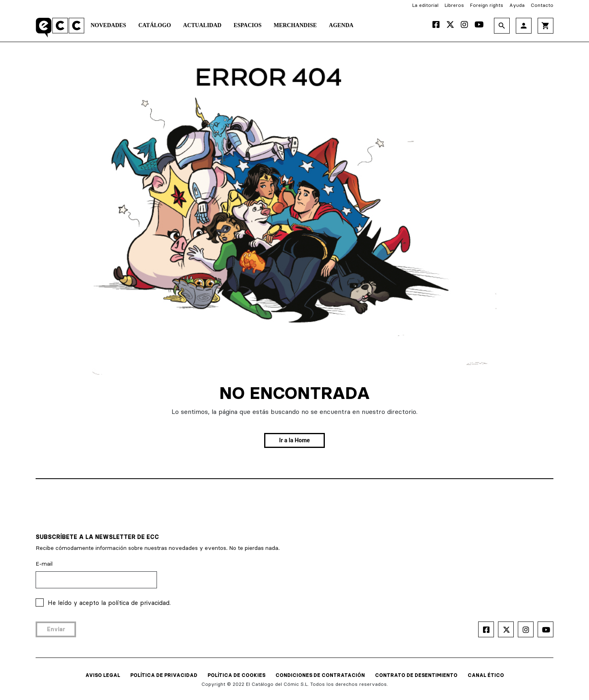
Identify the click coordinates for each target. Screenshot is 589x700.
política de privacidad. (139, 603)
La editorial (425, 5)
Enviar (56, 629)
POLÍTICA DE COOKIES (236, 675)
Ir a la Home (294, 440)
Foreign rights (487, 5)
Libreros (454, 5)
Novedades (108, 25)
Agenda (341, 25)
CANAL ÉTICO (486, 675)
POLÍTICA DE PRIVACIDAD (164, 675)
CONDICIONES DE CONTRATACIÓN (320, 675)
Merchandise (295, 25)
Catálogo (155, 25)
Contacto (542, 5)
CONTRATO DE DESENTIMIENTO (416, 675)
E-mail (44, 564)
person (524, 26)
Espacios (247, 25)
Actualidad (202, 25)
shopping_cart (546, 26)
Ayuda (517, 5)
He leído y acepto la (109, 603)
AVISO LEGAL (103, 675)
